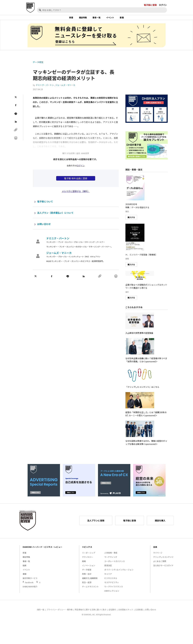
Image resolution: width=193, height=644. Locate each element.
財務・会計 (87, 577)
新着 (71, 19)
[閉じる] (188, 15)
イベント (110, 19)
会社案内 (112, 612)
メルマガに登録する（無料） (76, 194)
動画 (24, 568)
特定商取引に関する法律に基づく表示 (91, 612)
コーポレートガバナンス (115, 564)
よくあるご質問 (160, 564)
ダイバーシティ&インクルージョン (119, 572)
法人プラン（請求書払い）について (55, 216)
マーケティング (111, 560)
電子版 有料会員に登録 (76, 181)
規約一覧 (41, 612)
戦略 (84, 564)
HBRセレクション (112, 594)
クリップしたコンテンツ (163, 560)
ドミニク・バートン (45, 88)
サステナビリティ (112, 585)
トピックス (87, 550)
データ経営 (38, 65)
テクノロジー (88, 560)
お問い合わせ (44, 227)
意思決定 (108, 568)
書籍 (122, 19)
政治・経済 (87, 585)
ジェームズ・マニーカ (65, 88)
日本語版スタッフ (126, 612)
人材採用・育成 (111, 556)
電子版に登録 (150, 5)
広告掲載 (139, 612)
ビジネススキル (111, 581)
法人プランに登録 (96, 523)
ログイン (163, 5)
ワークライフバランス (114, 589)
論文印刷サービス (30, 581)
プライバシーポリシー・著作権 (60, 612)
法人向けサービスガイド (163, 568)
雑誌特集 (83, 19)
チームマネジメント (90, 589)
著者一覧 (96, 19)
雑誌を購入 (160, 523)
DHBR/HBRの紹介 (30, 589)
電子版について (45, 204)
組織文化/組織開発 (90, 581)
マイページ (158, 556)
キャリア (108, 577)
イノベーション (89, 568)
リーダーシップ (89, 556)
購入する (131, 220)
